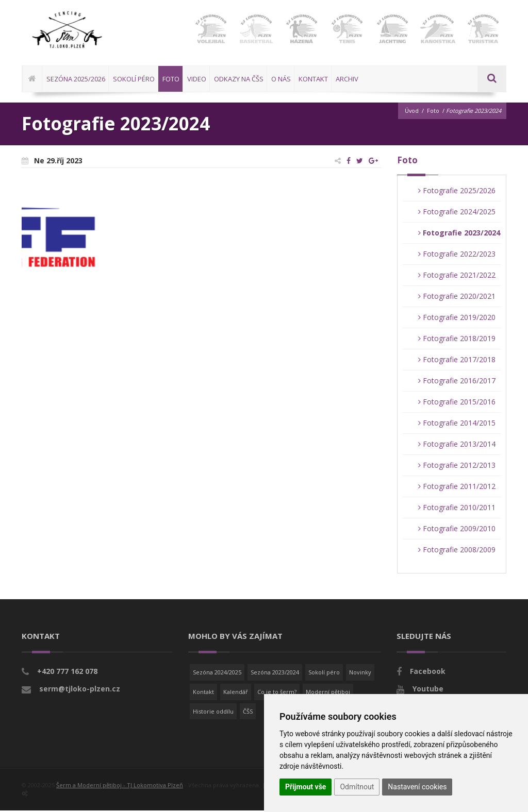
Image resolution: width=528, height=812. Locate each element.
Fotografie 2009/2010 (457, 530)
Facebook (428, 673)
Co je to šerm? (277, 693)
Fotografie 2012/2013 (457, 467)
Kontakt (203, 693)
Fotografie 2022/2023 (457, 255)
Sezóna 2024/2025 (217, 674)
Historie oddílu (213, 712)
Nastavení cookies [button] (417, 787)
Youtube (428, 690)
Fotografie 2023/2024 (459, 234)
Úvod (411, 112)
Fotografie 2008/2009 (457, 551)
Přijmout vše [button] (306, 787)
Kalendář (236, 693)
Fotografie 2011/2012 (457, 488)
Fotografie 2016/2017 (457, 382)
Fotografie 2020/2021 (457, 298)
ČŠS (248, 712)
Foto (433, 112)
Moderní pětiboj (328, 693)
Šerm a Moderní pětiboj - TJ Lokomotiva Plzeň (120, 786)
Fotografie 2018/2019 (457, 340)
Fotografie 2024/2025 (457, 213)
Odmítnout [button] (357, 787)
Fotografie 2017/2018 (457, 361)
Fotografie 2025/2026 (457, 192)
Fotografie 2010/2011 (457, 509)
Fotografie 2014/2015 (457, 424)
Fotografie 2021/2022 (457, 276)
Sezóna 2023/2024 (275, 674)
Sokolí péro (324, 674)
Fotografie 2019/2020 (457, 319)
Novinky (360, 674)
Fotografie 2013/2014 (457, 445)
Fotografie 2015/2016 (457, 403)
